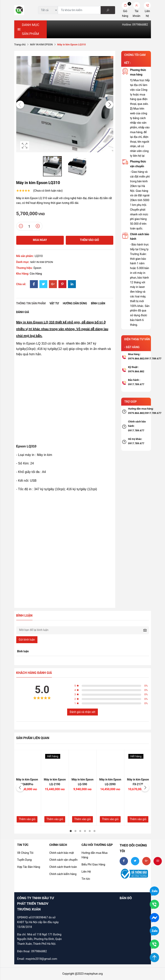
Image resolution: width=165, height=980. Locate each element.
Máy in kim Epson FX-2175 (138, 782)
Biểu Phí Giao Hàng (93, 864)
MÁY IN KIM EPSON (41, 44)
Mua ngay (40, 240)
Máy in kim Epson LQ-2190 (55, 782)
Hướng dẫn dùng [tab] (75, 303)
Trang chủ (20, 44)
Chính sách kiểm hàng (63, 874)
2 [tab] (75, 831)
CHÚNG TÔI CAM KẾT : (135, 59)
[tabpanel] (27, 788)
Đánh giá (23, 312)
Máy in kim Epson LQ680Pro (27, 782)
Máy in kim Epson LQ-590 (82, 782)
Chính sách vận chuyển (63, 860)
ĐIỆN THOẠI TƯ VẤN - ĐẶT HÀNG (137, 343)
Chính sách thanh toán (63, 867)
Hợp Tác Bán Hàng (29, 867)
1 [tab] (71, 831)
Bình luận (98, 303)
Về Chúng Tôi (25, 853)
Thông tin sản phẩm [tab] (31, 303)
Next (109, 105)
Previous (20, 105)
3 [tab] (80, 831)
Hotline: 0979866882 (135, 25)
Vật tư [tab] (54, 303)
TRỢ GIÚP (131, 402)
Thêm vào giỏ (89, 240)
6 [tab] (94, 831)
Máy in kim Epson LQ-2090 (110, 782)
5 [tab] (90, 831)
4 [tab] (85, 831)
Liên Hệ (86, 872)
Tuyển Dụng (24, 860)
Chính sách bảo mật (62, 853)
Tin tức (86, 879)
